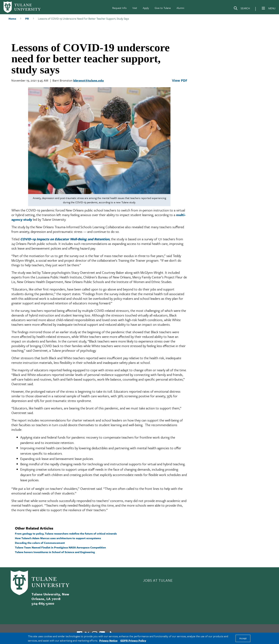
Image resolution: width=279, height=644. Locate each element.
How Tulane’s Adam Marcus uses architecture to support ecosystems (58, 538)
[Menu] (263, 8)
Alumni (180, 8)
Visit (135, 8)
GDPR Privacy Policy (133, 640)
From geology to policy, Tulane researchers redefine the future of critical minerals (66, 533)
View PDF (180, 80)
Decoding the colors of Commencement (40, 543)
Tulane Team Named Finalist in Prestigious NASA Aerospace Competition (60, 547)
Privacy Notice (108, 640)
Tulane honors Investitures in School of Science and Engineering (55, 552)
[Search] (242, 9)
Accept (243, 638)
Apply (146, 8)
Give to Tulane (163, 8)
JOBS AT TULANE (158, 580)
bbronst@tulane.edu (89, 80)
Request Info (119, 8)
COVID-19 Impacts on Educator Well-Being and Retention (65, 239)
